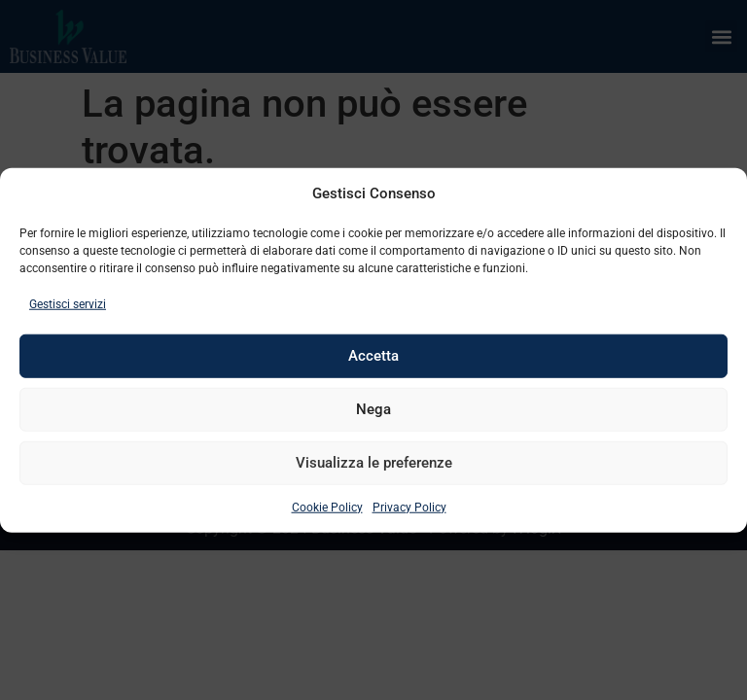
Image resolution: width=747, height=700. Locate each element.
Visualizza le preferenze (374, 463)
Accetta (373, 356)
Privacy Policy (409, 507)
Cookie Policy (327, 507)
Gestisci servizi (68, 303)
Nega (373, 409)
